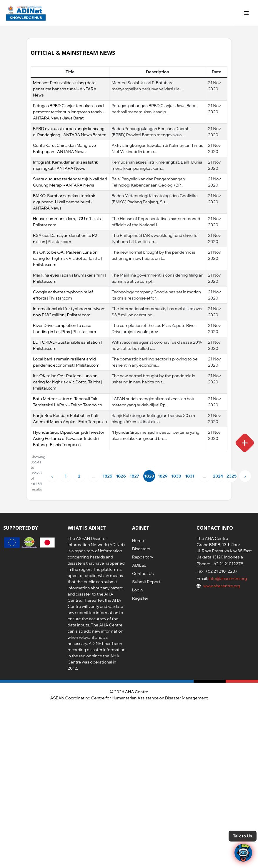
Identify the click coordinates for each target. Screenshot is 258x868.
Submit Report (146, 582)
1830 (176, 476)
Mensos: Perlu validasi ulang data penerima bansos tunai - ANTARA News (65, 89)
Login (137, 590)
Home (138, 541)
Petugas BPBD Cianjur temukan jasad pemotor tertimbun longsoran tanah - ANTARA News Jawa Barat (68, 112)
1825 (108, 476)
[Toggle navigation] (247, 13)
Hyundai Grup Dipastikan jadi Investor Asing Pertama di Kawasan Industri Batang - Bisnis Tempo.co (69, 438)
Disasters (141, 549)
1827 (135, 476)
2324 (218, 476)
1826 (121, 476)
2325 (232, 476)
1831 (190, 476)
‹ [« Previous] (52, 476)
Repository (143, 557)
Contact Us (143, 573)
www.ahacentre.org (222, 586)
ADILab (139, 565)
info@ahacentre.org (227, 578)
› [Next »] (245, 476)
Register (140, 598)
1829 (163, 476)
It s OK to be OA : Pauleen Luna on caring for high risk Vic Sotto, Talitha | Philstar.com (68, 258)
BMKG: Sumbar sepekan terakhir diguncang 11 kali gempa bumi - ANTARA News (64, 202)
